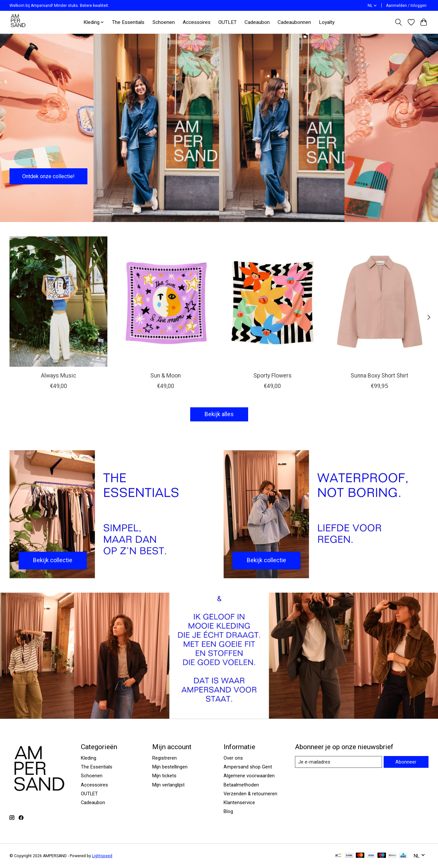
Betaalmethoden (241, 785)
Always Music (59, 376)
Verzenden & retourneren (250, 794)
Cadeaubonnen (294, 22)
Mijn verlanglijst (168, 785)
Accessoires (197, 22)
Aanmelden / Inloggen (406, 6)
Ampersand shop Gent (248, 767)
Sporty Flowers (273, 376)
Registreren (164, 758)
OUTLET (228, 22)
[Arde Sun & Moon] (165, 302)
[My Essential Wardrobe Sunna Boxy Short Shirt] (380, 302)
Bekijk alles (219, 414)
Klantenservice (239, 803)
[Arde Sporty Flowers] (273, 302)
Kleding (89, 758)
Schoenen (164, 22)
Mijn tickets (164, 776)
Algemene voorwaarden (249, 776)
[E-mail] (338, 762)
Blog (228, 811)
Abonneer (406, 762)
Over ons (233, 758)
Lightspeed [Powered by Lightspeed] (102, 856)
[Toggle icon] (399, 22)
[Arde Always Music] (58, 302)
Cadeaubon (257, 22)
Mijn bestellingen (170, 767)
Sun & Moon (165, 376)
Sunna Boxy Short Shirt (379, 376)
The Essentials (128, 22)
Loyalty (327, 22)
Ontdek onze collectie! (52, 175)
